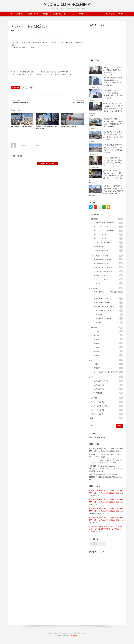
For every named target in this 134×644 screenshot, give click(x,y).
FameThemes (73, 636)
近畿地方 (97, 347)
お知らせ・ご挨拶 (27, 88)
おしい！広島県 (78, 104)
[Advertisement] (105, 41)
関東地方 (97, 343)
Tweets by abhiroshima (98, 437)
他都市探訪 (94, 328)
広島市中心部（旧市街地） (100, 256)
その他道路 (98, 393)
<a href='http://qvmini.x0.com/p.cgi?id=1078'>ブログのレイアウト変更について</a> (19, 60)
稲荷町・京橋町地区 (101, 251)
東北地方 (97, 339)
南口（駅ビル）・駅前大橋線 (104, 231)
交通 (92, 360)
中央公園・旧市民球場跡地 (103, 267)
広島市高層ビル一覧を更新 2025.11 (22, 128)
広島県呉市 (98, 314)
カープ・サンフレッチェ (99, 406)
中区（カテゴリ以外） (102, 279)
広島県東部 (98, 322)
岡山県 (96, 335)
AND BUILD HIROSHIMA (67, 4)
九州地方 (97, 355)
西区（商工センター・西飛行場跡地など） (107, 293)
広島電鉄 (97, 368)
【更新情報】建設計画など (20, 104)
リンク (72, 14)
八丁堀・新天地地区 (101, 263)
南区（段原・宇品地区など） (104, 299)
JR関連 (96, 364)
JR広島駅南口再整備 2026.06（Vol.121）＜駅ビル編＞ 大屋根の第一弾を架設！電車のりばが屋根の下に (106, 176)
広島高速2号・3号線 (101, 381)
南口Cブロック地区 (101, 239)
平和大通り (98, 283)
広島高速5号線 (99, 389)
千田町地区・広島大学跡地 (103, 271)
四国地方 (97, 351)
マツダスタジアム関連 (102, 243)
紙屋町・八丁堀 (33, 14)
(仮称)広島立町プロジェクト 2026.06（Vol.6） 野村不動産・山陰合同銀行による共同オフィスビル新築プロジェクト (106, 108)
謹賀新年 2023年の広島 (69, 128)
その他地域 (94, 288)
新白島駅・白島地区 (101, 275)
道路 (92, 377)
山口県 (96, 331)
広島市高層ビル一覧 (59, 14)
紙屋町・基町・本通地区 (103, 259)
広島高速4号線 (99, 385)
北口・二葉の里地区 (101, 227)
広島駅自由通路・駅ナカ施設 (104, 223)
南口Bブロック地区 (101, 235)
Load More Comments (47, 165)
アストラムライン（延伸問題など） (107, 372)
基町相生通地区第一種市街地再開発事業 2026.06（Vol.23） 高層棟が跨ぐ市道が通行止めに (106, 477)
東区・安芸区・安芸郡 (102, 303)
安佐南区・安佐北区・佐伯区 (104, 307)
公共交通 (45, 14)
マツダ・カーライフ (98, 410)
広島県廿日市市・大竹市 (103, 311)
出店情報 (94, 398)
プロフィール (83, 14)
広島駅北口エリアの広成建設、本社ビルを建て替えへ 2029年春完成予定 (114, 70)
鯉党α (12, 31)
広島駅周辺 (20, 14)
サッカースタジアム (98, 402)
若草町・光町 (99, 247)
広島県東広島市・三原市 (103, 318)
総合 (92, 418)
